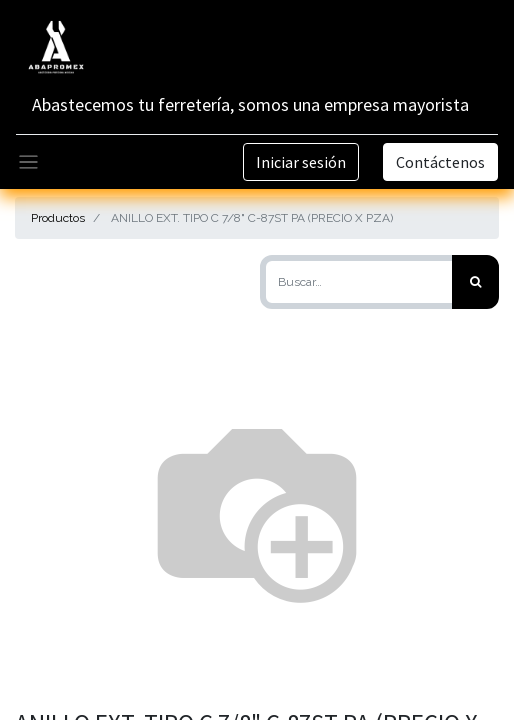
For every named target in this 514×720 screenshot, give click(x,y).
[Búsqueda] (475, 282)
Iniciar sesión (301, 162)
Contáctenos (440, 162)
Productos (58, 218)
